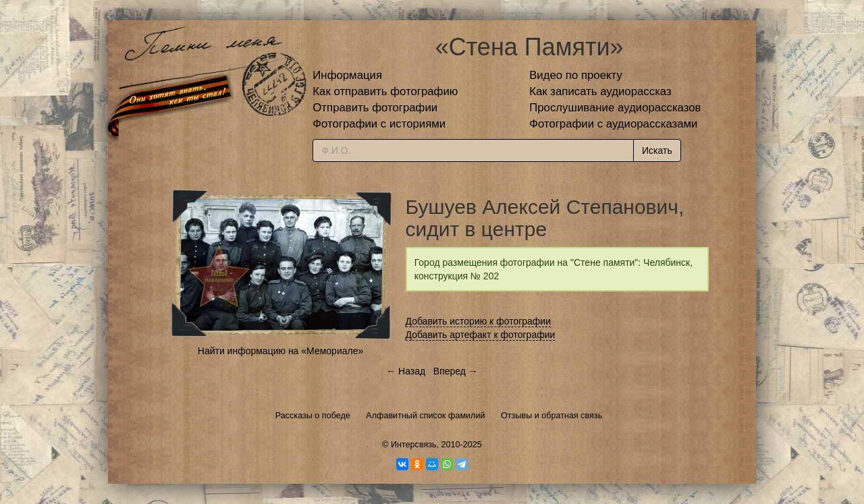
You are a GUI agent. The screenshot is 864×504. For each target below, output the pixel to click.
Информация (347, 75)
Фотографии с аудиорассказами (613, 124)
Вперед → (456, 371)
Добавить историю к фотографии (479, 321)
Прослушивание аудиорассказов (615, 108)
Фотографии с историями (379, 124)
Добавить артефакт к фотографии (481, 335)
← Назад (406, 371)
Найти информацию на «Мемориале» (280, 351)
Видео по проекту (576, 75)
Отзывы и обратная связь (551, 416)
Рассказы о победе (313, 416)
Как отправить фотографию (385, 91)
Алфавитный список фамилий (425, 416)
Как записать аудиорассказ (600, 91)
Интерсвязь (414, 445)
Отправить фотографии (375, 108)
